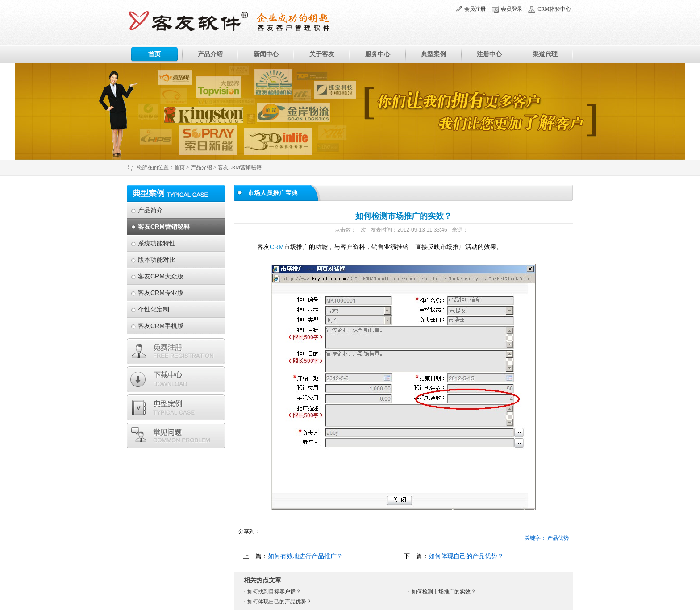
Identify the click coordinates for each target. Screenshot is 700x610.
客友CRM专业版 (161, 293)
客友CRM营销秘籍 (164, 227)
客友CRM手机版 (161, 326)
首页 (154, 54)
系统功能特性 (157, 243)
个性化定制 (154, 309)
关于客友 (322, 54)
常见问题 (176, 436)
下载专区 (176, 379)
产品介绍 (210, 54)
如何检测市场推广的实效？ (444, 592)
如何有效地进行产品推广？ (305, 556)
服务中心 (378, 54)
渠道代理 (545, 54)
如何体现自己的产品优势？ (466, 556)
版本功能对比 (157, 260)
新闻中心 (266, 54)
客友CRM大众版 (161, 276)
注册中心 (489, 54)
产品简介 (150, 210)
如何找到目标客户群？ (274, 592)
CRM (277, 247)
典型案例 (433, 54)
